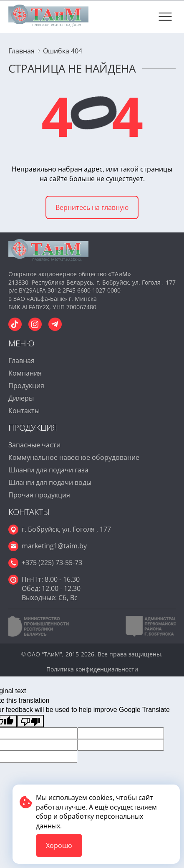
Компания (25, 373)
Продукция (26, 386)
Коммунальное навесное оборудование (74, 457)
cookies (101, 797)
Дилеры (21, 398)
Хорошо (59, 845)
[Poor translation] (30, 721)
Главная (21, 361)
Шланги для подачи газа (48, 470)
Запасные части (34, 445)
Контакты (24, 411)
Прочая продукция (39, 495)
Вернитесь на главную (92, 207)
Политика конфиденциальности (92, 669)
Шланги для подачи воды (50, 482)
